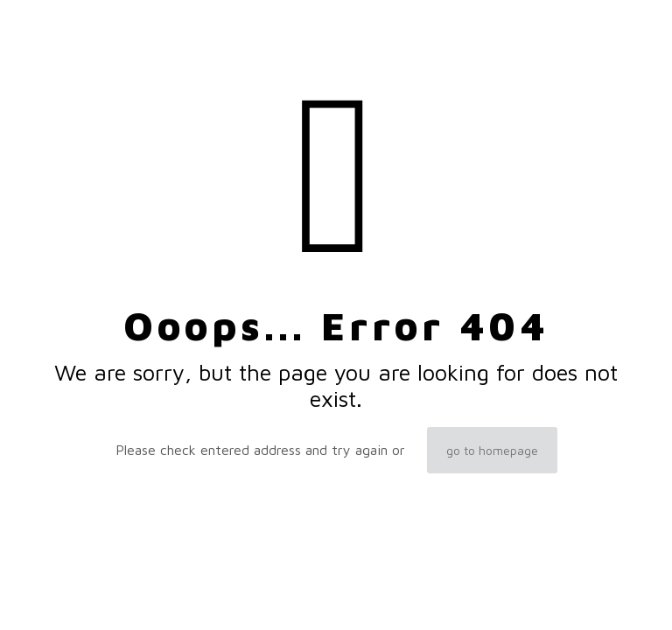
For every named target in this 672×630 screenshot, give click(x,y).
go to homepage (492, 450)
